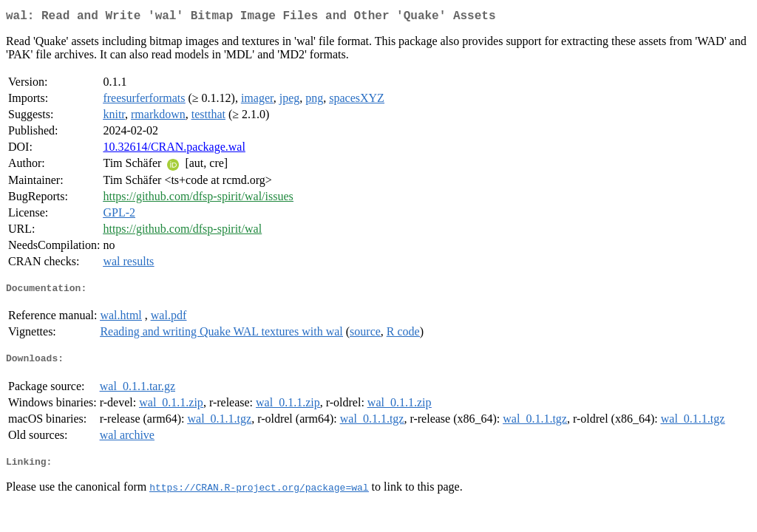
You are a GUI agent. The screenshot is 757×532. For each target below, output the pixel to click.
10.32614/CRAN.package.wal (174, 150)
